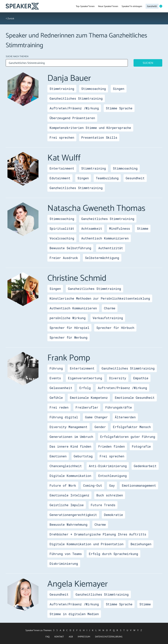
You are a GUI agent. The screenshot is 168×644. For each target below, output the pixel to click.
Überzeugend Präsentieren (72, 118)
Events (55, 378)
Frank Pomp (69, 358)
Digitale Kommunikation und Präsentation (87, 544)
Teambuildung (107, 178)
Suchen (148, 63)
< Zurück (10, 18)
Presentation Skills (99, 137)
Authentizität (111, 248)
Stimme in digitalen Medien (74, 614)
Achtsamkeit (92, 228)
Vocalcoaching (62, 238)
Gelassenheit (61, 388)
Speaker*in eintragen (132, 6)
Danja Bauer (69, 78)
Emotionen (58, 456)
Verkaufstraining (108, 318)
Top (85, 6)
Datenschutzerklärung (109, 637)
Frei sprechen (62, 137)
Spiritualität (62, 228)
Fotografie (141, 446)
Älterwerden (125, 417)
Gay (112, 485)
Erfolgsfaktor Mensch (132, 427)
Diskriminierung (64, 564)
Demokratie (113, 515)
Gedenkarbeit (145, 466)
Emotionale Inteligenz (69, 495)
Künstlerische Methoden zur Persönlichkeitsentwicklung (100, 298)
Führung (56, 368)
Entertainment (62, 168)
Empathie (141, 378)
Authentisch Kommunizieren (105, 238)
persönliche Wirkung (68, 318)
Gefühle (56, 398)
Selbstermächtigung (102, 258)
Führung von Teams (66, 554)
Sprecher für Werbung (68, 337)
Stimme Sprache (119, 108)
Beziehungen (141, 544)
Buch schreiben (110, 495)
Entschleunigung (112, 476)
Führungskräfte (119, 407)
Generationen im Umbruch (71, 437)
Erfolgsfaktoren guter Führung (128, 437)
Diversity (118, 378)
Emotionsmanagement (139, 485)
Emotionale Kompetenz (89, 398)
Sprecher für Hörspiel (69, 328)
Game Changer (96, 417)
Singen (119, 89)
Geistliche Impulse (67, 505)
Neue (108, 6)
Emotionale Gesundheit (135, 398)
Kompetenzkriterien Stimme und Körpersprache (90, 128)
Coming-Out (93, 485)
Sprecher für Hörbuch (115, 328)
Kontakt (59, 637)
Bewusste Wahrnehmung (68, 524)
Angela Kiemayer (78, 584)
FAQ (48, 637)
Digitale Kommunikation (70, 476)
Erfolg (85, 388)
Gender (100, 427)
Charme (110, 308)
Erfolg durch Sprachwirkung (113, 554)
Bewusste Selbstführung (70, 248)
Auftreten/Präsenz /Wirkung (74, 108)
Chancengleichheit (66, 466)
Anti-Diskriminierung (108, 466)
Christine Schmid (77, 278)
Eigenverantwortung (85, 378)
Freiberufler (87, 407)
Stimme (143, 228)
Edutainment (60, 178)
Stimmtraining (62, 89)
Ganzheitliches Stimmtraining (76, 98)
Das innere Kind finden (70, 446)
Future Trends (103, 505)
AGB (71, 637)
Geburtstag (83, 456)
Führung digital (64, 417)
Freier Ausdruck (64, 258)
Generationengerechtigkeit (73, 515)
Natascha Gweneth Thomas (96, 208)
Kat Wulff (64, 158)
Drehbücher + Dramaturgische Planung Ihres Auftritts (98, 534)
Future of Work (63, 485)
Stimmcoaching (94, 89)
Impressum (84, 637)
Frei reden (59, 407)
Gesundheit (135, 178)
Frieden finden (111, 446)
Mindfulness (120, 228)
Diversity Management (68, 427)
